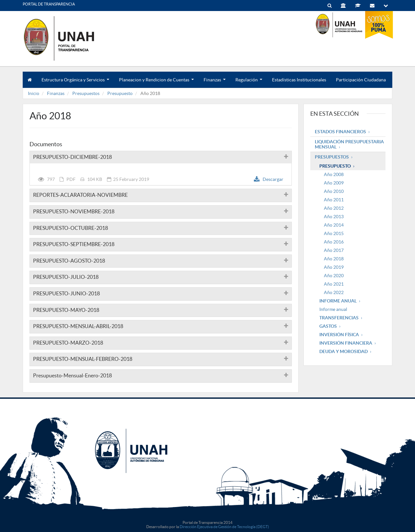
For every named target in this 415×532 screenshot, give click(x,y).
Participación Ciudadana (361, 80)
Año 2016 (334, 242)
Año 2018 (334, 259)
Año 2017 (334, 250)
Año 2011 (334, 200)
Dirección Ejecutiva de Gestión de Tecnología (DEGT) (224, 527)
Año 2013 (334, 217)
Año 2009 (334, 183)
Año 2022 (334, 292)
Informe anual (333, 309)
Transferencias (339, 318)
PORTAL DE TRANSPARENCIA (49, 4)
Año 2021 (334, 284)
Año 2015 (334, 233)
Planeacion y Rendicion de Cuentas (156, 83)
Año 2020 (334, 276)
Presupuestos (86, 93)
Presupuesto (120, 93)
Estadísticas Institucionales (299, 80)
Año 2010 (334, 191)
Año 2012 (334, 208)
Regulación (249, 83)
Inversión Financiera (346, 343)
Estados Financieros (340, 132)
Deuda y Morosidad (344, 351)
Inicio (34, 93)
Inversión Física (339, 335)
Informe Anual (338, 301)
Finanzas (215, 83)
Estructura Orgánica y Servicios (75, 83)
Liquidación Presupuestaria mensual (349, 144)
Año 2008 (334, 174)
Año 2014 (334, 225)
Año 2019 (334, 267)
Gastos (328, 326)
